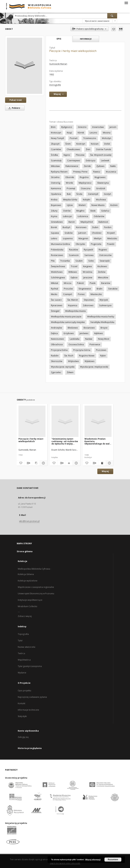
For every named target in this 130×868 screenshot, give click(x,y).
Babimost (103, 222)
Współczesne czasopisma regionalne (36, 587)
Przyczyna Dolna (59, 350)
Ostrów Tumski (104, 149)
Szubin (79, 261)
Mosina (107, 133)
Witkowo (73, 272)
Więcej (105, 471)
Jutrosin (82, 233)
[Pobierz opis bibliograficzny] (28, 463)
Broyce (104, 328)
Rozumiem (113, 860)
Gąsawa (55, 233)
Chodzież (97, 233)
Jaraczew (88, 278)
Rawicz (97, 172)
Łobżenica (83, 216)
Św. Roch (69, 356)
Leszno (93, 133)
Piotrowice (95, 344)
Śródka (54, 155)
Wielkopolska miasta (75, 311)
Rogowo (103, 250)
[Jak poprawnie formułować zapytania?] (115, 21)
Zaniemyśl (93, 194)
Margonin (83, 238)
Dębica (54, 333)
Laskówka (75, 339)
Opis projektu (25, 691)
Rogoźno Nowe (87, 356)
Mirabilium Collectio (28, 606)
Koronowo (81, 227)
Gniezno (82, 127)
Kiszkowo (102, 266)
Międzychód (87, 222)
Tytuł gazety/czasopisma (30, 666)
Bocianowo (89, 328)
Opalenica (56, 194)
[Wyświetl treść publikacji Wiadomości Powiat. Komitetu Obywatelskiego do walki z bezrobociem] (102, 463)
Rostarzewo (57, 255)
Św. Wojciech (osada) (101, 155)
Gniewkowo (57, 222)
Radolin (55, 356)
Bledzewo (73, 328)
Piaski (93, 283)
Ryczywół (88, 250)
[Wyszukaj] (112, 16)
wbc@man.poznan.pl (29, 521)
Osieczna (86, 188)
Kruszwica (111, 172)
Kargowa (87, 266)
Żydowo (100, 166)
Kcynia (54, 216)
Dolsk (107, 144)
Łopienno (68, 238)
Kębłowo (99, 333)
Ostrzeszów (105, 255)
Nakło (113, 166)
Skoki (93, 211)
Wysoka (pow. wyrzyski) (63, 367)
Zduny (54, 211)
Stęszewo (89, 300)
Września (88, 272)
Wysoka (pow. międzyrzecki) (94, 367)
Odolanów (99, 216)
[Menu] (126, 3)
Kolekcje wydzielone (28, 581)
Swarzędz (105, 261)
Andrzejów (56, 328)
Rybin (103, 356)
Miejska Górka (70, 200)
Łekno (54, 238)
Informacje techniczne (29, 710)
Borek (54, 227)
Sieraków (113, 289)
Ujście (70, 205)
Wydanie (22, 673)
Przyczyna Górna (82, 350)
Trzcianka (65, 261)
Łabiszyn (67, 216)
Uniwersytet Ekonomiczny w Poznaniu (36, 594)
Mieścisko (112, 238)
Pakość (80, 283)
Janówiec (84, 333)
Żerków (102, 272)
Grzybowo (69, 333)
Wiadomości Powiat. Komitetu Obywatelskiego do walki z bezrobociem (98, 441)
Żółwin (70, 372)
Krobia (54, 200)
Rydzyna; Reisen (59, 172)
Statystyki (22, 716)
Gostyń (107, 194)
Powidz (111, 244)
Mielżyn (98, 238)
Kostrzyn (81, 144)
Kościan (95, 144)
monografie (55, 85)
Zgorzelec (56, 372)
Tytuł (20, 641)
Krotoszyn (56, 133)
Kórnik (81, 133)
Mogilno (80, 211)
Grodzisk (101, 188)
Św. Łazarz (56, 300)
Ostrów (67, 211)
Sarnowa (89, 255)
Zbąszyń (55, 144)
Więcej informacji (93, 860)
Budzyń (66, 227)
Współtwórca (24, 660)
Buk (69, 194)
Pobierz (14, 108)
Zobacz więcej (25, 616)
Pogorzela (96, 244)
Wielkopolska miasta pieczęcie (66, 317)
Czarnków (56, 149)
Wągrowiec (100, 177)
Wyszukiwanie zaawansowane (97, 21)
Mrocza (68, 283)
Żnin (88, 149)
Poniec (81, 294)
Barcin (72, 222)
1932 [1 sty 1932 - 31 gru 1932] (52, 74)
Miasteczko (96, 294)
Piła (53, 261)
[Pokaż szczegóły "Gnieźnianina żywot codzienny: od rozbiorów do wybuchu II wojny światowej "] (76, 463)
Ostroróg (56, 183)
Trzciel (74, 266)
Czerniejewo (74, 161)
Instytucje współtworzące (30, 600)
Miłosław (55, 166)
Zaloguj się (23, 737)
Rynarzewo (57, 305)
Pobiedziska (57, 250)
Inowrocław (98, 127)
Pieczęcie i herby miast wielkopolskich (31, 440)
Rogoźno (84, 177)
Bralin (100, 289)
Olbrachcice (57, 344)
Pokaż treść (16, 100)
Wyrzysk (104, 300)
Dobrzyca (91, 161)
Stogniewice (85, 289)
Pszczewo (101, 350)
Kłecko (54, 294)
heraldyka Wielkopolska (102, 322)
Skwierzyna (103, 183)
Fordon (108, 227)
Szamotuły (56, 161)
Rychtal (55, 289)
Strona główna (25, 551)
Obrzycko (80, 244)
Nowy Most (104, 339)
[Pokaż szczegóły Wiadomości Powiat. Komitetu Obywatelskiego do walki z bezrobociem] (109, 463)
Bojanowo (56, 205)
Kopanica (73, 305)
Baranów (106, 283)
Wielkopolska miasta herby (101, 317)
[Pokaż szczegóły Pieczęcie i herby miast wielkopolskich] (43, 463)
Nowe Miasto (98, 205)
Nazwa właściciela (26, 647)
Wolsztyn (107, 138)
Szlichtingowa (58, 278)
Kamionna (56, 188)
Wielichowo (57, 272)
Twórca (21, 653)
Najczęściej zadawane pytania (32, 697)
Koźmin (114, 205)
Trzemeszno (90, 138)
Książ (69, 133)
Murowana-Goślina (60, 244)
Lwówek (105, 161)
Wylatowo (90, 361)
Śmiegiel (55, 311)
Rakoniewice (72, 166)
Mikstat (55, 283)
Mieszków (103, 278)
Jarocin (113, 127)
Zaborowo (88, 305)
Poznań (74, 138)
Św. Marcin (73, 300)
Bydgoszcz (67, 127)
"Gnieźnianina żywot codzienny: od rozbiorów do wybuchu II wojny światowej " (65, 441)
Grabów (69, 233)
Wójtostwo (73, 361)
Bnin (53, 127)
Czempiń (68, 294)
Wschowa (101, 200)
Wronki (69, 183)
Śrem (68, 144)
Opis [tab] (59, 39)
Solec (91, 261)
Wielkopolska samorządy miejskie (68, 322)
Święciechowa (58, 266)
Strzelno (55, 177)
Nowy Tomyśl (57, 138)
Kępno (67, 155)
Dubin (95, 227)
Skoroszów (57, 361)
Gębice (74, 278)
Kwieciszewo (57, 339)
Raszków (74, 250)
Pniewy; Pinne (80, 172)
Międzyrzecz (85, 183)
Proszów (68, 289)
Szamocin (74, 255)
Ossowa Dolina (76, 344)
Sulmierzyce (105, 305)
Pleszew (80, 155)
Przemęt (71, 188)
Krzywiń (111, 233)
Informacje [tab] (86, 39)
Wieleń (82, 205)
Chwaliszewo (73, 149)
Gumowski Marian (58, 64)
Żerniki (87, 166)
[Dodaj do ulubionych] (113, 29)
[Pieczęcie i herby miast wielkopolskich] (25, 66)
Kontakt (21, 703)
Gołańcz (105, 211)
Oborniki (70, 177)
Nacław (89, 339)
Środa (79, 194)
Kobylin (87, 200)
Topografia (23, 634)
